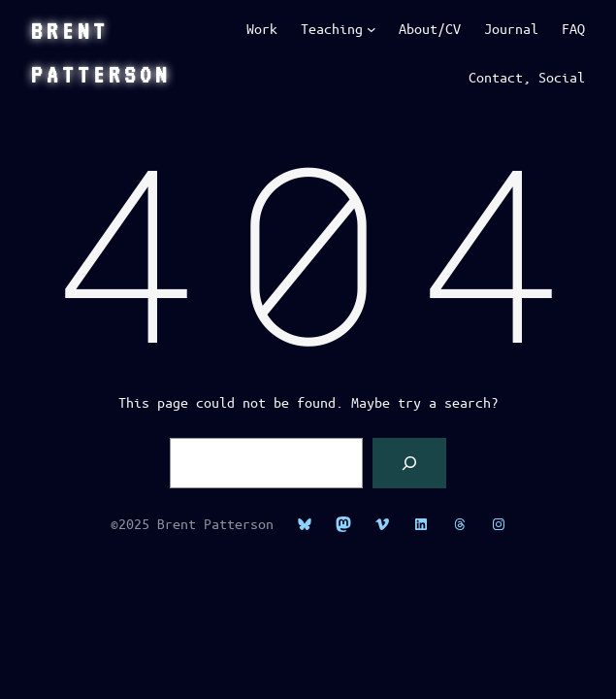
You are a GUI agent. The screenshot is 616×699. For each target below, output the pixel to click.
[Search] (409, 463)
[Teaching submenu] (372, 29)
